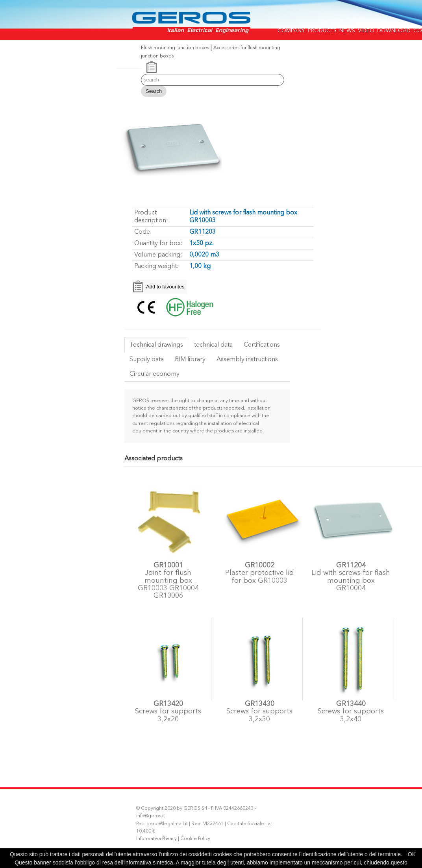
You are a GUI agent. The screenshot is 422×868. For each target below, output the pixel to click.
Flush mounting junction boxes (175, 48)
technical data (213, 345)
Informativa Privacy (156, 839)
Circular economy (155, 374)
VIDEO (366, 29)
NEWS (347, 29)
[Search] (213, 80)
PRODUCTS (322, 29)
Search (154, 91)
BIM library (190, 360)
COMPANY (291, 29)
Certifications (262, 345)
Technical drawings (156, 345)
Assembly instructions (247, 360)
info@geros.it (151, 816)
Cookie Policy (195, 839)
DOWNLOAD (394, 29)
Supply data (147, 360)
